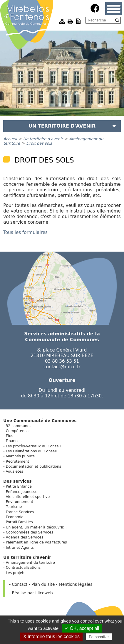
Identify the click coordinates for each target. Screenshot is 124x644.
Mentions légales (76, 584)
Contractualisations (23, 568)
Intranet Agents (20, 548)
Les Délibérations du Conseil (31, 451)
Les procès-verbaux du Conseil (33, 446)
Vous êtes (15, 471)
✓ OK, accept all (82, 628)
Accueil (10, 139)
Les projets (16, 573)
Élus (10, 436)
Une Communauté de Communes (40, 421)
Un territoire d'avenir (43, 139)
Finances (14, 441)
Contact (20, 584)
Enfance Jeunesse (22, 492)
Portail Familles (19, 522)
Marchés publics (20, 456)
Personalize (99, 637)
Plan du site (43, 584)
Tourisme (14, 507)
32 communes (19, 426)
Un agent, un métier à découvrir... (36, 527)
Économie (15, 517)
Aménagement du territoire (30, 563)
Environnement (20, 502)
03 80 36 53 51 (62, 361)
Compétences (18, 431)
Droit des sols (39, 143)
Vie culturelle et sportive (28, 497)
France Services (20, 512)
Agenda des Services (25, 537)
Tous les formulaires (25, 232)
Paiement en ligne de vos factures (36, 542)
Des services (17, 481)
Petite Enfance (19, 486)
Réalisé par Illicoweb (32, 593)
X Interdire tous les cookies (51, 637)
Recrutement (17, 461)
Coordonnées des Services (30, 532)
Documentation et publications (34, 466)
